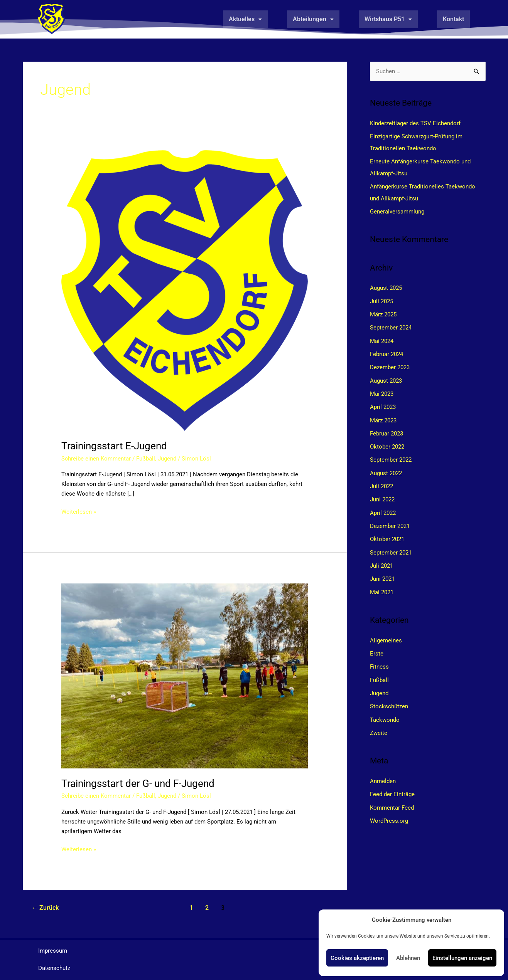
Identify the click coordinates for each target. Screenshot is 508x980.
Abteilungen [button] (313, 19)
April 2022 (383, 508)
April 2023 (383, 403)
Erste (377, 647)
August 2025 (386, 286)
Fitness (379, 660)
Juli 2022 (381, 482)
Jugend (167, 459)
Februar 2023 (386, 430)
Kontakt (453, 19)
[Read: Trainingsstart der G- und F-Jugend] (185, 676)
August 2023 (386, 378)
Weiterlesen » (79, 511)
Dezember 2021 (390, 521)
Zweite (379, 724)
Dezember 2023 (390, 365)
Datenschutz (54, 968)
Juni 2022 (382, 494)
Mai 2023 (382, 390)
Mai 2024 (382, 338)
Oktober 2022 (387, 442)
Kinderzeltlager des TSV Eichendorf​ (415, 123)
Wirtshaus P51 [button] (388, 19)
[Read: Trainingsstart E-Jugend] (185, 290)
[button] (245, 19)
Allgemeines (386, 634)
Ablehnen (408, 958)
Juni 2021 (382, 573)
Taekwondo (385, 712)
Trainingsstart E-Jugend (114, 446)
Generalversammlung (397, 210)
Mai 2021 (382, 586)
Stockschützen (389, 699)
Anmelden (383, 773)
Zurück (45, 908)
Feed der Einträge (392, 786)
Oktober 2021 (387, 534)
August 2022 (386, 469)
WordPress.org (389, 812)
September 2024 (391, 326)
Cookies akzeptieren (357, 958)
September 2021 (391, 546)
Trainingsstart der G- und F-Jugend (138, 783)
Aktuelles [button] (245, 19)
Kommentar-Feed (392, 798)
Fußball (146, 459)
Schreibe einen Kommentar (96, 459)
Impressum (53, 951)
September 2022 (391, 456)
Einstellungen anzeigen (462, 958)
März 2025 (383, 313)
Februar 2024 (386, 351)
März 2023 (383, 417)
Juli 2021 (381, 560)
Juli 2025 (381, 299)
